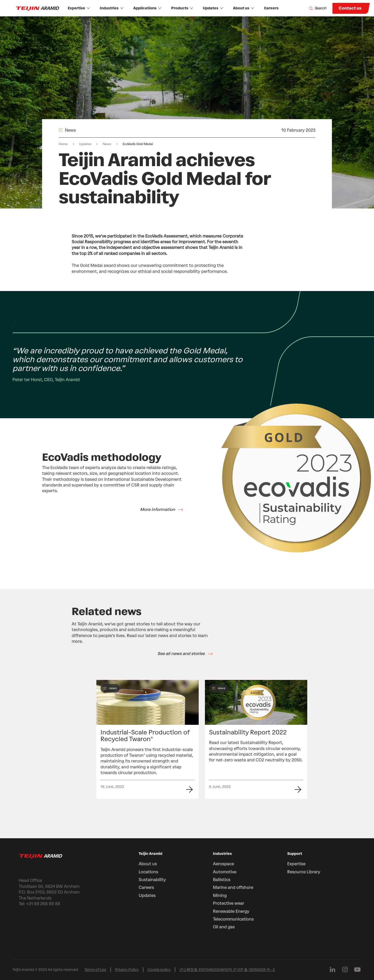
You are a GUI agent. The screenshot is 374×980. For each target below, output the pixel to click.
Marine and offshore (233, 887)
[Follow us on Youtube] (357, 970)
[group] (148, 739)
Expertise (79, 8)
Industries (112, 8)
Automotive (225, 872)
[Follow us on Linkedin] (332, 970)
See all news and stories (181, 654)
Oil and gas (224, 927)
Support (295, 854)
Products (182, 8)
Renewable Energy (231, 911)
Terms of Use (95, 970)
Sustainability (152, 880)
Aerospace (223, 864)
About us (243, 8)
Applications (147, 8)
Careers (271, 8)
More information (158, 509)
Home (63, 144)
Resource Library (304, 872)
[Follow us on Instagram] (345, 970)
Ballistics (222, 880)
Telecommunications (233, 919)
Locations (148, 872)
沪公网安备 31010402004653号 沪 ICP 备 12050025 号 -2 (227, 970)
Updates (213, 8)
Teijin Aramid (151, 854)
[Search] (318, 8)
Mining (220, 895)
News (107, 144)
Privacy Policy (127, 970)
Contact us (350, 8)
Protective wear (229, 903)
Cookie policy (159, 970)
